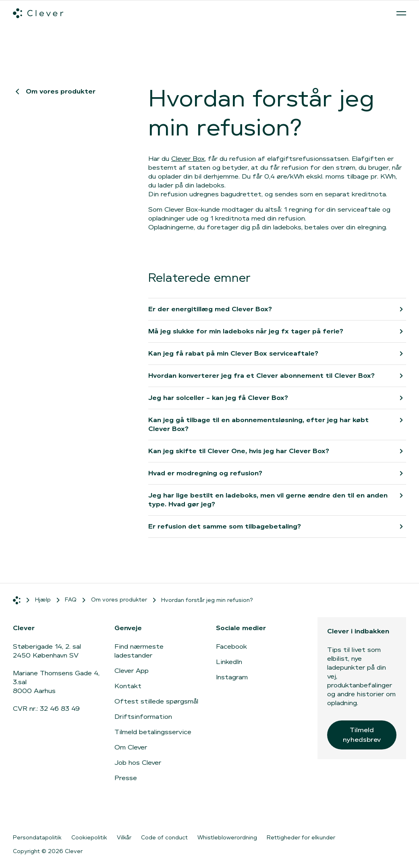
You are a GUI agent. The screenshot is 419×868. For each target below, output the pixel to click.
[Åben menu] (401, 13)
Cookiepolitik (89, 837)
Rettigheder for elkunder (301, 837)
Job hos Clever (138, 763)
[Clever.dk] (38, 13)
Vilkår (124, 837)
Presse (126, 778)
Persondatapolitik (37, 837)
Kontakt (128, 686)
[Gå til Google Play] (379, 812)
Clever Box (188, 159)
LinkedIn (229, 662)
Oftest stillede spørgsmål (156, 701)
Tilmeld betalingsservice (153, 732)
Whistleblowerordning (227, 837)
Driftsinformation (143, 717)
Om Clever (131, 747)
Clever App (132, 671)
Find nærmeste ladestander (139, 651)
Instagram (232, 677)
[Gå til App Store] (315, 812)
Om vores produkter (54, 91)
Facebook (231, 646)
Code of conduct (164, 837)
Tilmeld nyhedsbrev (362, 735)
